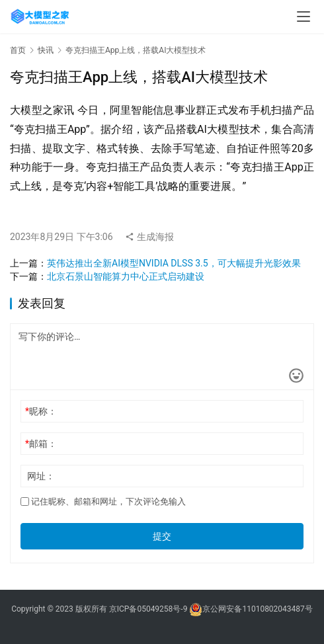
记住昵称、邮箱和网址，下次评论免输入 (103, 502)
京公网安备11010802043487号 (257, 609)
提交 (162, 536)
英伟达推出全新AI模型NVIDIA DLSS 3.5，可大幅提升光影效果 (174, 263)
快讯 (46, 50)
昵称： (41, 411)
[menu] (304, 17)
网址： (41, 476)
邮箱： (41, 444)
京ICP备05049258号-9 (148, 609)
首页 (18, 50)
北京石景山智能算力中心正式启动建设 (126, 276)
